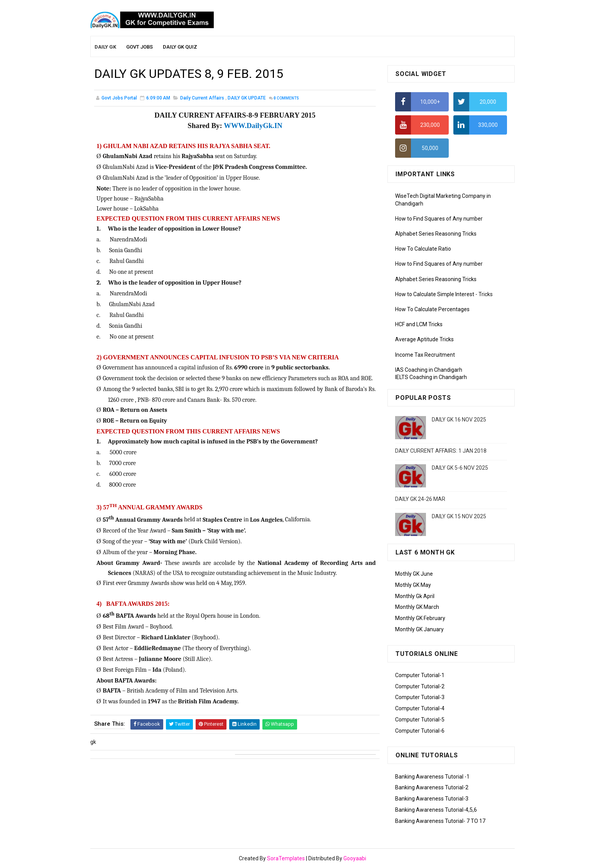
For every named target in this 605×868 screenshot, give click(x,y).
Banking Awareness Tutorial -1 (432, 777)
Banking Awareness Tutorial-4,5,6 (436, 810)
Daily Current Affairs (202, 98)
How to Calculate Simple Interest (435, 294)
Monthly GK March (417, 607)
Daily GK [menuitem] (105, 47)
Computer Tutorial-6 (420, 731)
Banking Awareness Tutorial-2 (432, 787)
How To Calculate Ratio (423, 249)
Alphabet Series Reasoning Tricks (436, 234)
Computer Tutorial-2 (420, 686)
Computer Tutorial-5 (420, 720)
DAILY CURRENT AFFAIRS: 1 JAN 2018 (441, 451)
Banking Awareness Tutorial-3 (432, 799)
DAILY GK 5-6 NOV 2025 (460, 468)
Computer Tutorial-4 (420, 708)
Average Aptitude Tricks (424, 339)
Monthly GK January (419, 629)
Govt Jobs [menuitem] (139, 47)
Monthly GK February (420, 618)
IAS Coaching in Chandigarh (429, 370)
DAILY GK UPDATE (247, 98)
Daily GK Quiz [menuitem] (180, 47)
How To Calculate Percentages (432, 309)
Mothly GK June (414, 574)
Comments (286, 98)
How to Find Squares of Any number (439, 219)
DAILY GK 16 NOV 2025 (459, 420)
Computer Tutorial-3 (420, 697)
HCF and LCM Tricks (419, 324)
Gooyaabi (355, 858)
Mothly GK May (413, 585)
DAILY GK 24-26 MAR (420, 499)
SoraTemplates (286, 858)
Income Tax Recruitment (425, 355)
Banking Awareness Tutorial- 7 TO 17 (440, 821)
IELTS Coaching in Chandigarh (431, 377)
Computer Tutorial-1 (420, 675)
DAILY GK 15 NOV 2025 (459, 516)
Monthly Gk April (415, 596)
